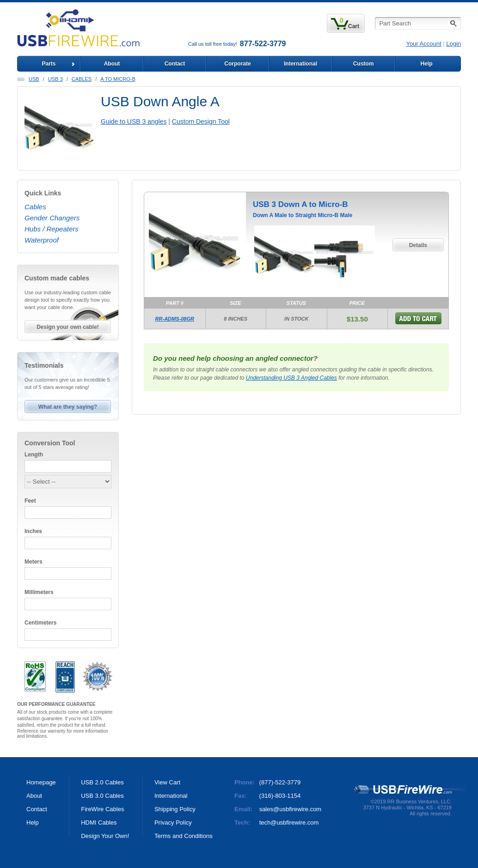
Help (426, 64)
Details (418, 245)
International (300, 64)
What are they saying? (68, 407)
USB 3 (55, 79)
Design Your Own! (105, 836)
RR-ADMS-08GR (175, 319)
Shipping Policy (175, 809)
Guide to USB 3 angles (134, 121)
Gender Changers (52, 218)
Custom (364, 64)
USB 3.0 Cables (102, 796)
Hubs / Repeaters (52, 229)
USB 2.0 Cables (102, 782)
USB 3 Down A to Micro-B (300, 204)
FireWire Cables (102, 809)
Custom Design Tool (201, 121)
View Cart (167, 782)
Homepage (41, 782)
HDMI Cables (99, 822)
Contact (175, 64)
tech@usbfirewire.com (289, 822)
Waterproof (42, 240)
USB (34, 79)
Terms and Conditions (184, 836)
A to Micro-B (118, 79)
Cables (82, 79)
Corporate (237, 64)
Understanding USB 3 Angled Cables (291, 378)
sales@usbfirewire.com (291, 809)
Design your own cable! (68, 327)
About (112, 64)
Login (453, 44)
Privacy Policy (173, 822)
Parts (49, 64)
